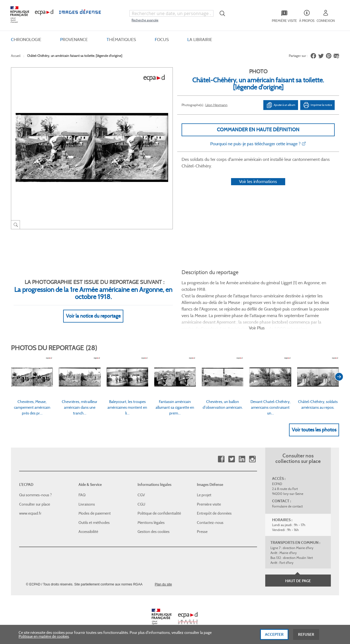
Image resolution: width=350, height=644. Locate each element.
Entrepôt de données (214, 513)
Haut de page (298, 581)
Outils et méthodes (94, 523)
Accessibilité (88, 532)
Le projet (204, 495)
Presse (202, 532)
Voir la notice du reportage (93, 316)
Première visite (209, 504)
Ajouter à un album (281, 105)
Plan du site (163, 584)
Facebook (221, 459)
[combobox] (171, 13)
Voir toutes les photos (314, 430)
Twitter (231, 459)
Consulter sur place (35, 504)
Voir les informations (258, 182)
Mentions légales (151, 523)
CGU (141, 504)
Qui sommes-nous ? (35, 495)
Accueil (16, 56)
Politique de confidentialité (159, 513)
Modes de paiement (95, 513)
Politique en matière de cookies (44, 640)
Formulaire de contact (287, 506)
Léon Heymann (216, 105)
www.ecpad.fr (30, 513)
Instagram (252, 459)
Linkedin (242, 459)
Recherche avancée (145, 20)
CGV (141, 495)
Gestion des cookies (154, 532)
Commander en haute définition (258, 130)
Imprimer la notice (317, 105)
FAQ (82, 495)
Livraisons (87, 504)
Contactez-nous (210, 523)
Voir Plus (257, 328)
